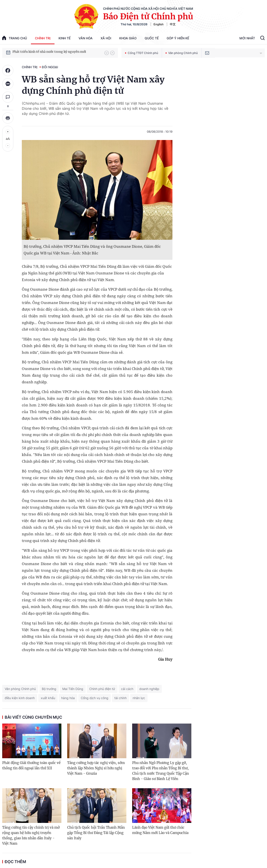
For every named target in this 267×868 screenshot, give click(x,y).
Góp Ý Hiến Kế (178, 38)
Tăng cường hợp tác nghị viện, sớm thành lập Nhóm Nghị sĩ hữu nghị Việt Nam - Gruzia (96, 768)
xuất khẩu (48, 698)
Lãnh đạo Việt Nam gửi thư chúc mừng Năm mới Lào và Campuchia (160, 830)
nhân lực (139, 698)
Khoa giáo (128, 38)
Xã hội (106, 38)
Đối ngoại (50, 67)
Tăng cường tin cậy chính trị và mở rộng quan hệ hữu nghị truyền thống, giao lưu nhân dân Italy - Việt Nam (31, 835)
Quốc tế (152, 38)
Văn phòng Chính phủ (182, 53)
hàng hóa (68, 698)
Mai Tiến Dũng (73, 689)
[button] (107, 53)
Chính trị (43, 38)
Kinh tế (65, 38)
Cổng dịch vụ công (95, 698)
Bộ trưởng (49, 689)
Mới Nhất (247, 38)
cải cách (127, 689)
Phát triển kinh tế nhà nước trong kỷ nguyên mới (49, 53)
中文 (173, 24)
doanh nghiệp (149, 689)
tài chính (120, 698)
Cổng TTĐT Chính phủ (142, 53)
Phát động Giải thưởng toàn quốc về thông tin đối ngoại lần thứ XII (31, 765)
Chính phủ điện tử (102, 689)
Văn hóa (86, 38)
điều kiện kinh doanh (20, 698)
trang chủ (15, 38)
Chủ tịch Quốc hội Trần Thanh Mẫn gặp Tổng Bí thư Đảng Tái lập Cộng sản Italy (96, 833)
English (159, 24)
